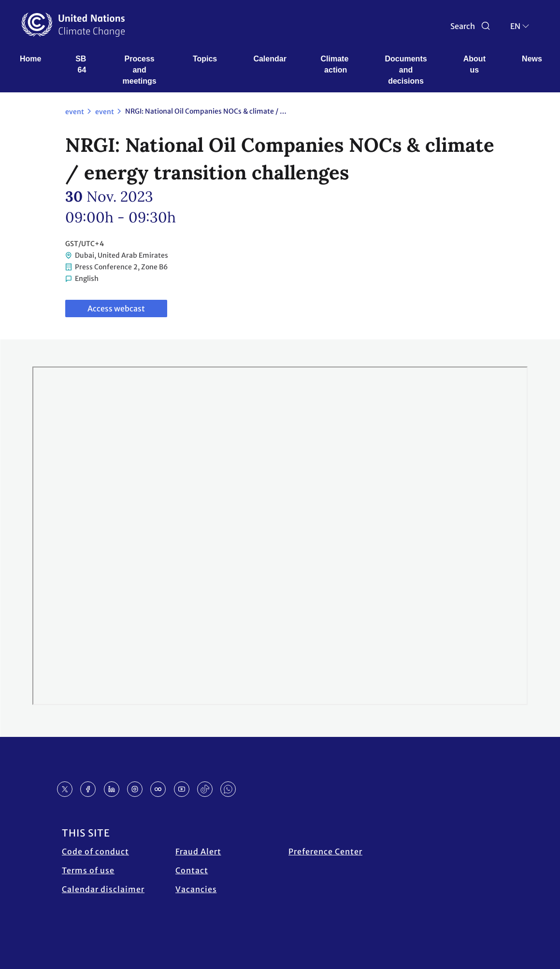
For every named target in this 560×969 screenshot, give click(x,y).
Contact (192, 870)
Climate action (336, 64)
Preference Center (325, 852)
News (532, 59)
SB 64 (82, 64)
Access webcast (116, 308)
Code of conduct (95, 852)
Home (30, 59)
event (75, 112)
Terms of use (88, 870)
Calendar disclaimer (103, 889)
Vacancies (196, 889)
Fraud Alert (198, 852)
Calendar (270, 59)
